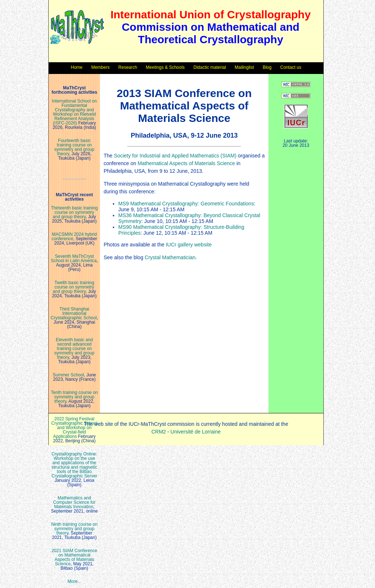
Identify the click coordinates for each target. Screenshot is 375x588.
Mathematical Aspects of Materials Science (186, 163)
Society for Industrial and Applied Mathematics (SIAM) (175, 156)
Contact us (291, 67)
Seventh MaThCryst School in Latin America (74, 258)
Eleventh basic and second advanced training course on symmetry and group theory (74, 349)
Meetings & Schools (165, 67)
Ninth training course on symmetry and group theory (75, 529)
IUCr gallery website (189, 245)
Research (128, 67)
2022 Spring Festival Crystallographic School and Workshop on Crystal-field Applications (74, 428)
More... (74, 581)
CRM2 (159, 432)
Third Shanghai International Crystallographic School (74, 313)
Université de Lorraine (196, 432)
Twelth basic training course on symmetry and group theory (73, 287)
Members (100, 67)
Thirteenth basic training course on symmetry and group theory (74, 212)
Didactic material (210, 67)
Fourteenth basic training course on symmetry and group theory (74, 147)
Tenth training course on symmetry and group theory (74, 397)
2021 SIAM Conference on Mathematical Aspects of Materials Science (75, 557)
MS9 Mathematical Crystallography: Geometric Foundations (186, 204)
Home (77, 67)
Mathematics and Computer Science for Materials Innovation (74, 502)
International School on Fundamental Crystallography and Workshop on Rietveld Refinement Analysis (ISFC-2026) (75, 112)
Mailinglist (244, 67)
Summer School (68, 375)
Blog (267, 67)
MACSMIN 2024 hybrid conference (74, 237)
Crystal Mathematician (170, 257)
